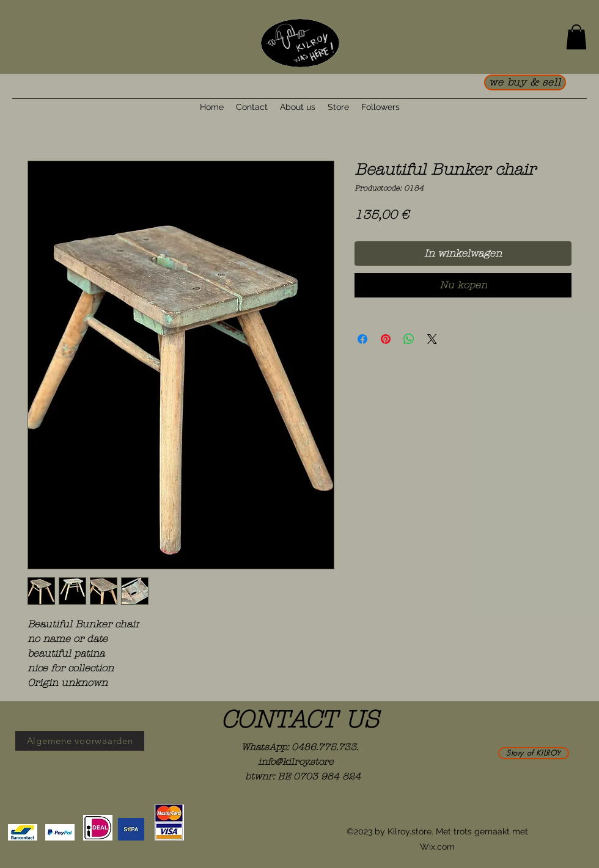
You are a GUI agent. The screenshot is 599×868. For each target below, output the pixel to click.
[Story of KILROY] (534, 753)
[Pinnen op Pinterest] (386, 339)
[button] (576, 37)
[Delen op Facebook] (362, 339)
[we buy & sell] (525, 82)
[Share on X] (432, 339)
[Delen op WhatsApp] (409, 339)
